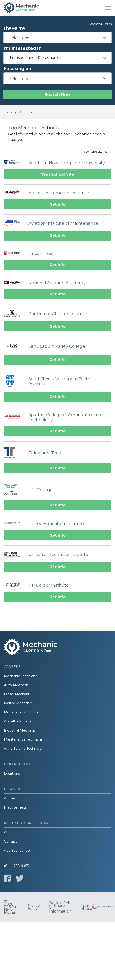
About (9, 832)
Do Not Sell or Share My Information (60, 907)
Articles (10, 798)
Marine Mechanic (18, 703)
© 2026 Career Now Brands (10, 907)
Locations (12, 773)
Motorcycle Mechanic (22, 712)
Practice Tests (15, 807)
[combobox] (57, 38)
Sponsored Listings (96, 152)
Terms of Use (86, 907)
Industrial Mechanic (20, 730)
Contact (10, 841)
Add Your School (17, 850)
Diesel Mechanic (17, 694)
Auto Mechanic (16, 685)
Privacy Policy (33, 907)
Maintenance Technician (24, 739)
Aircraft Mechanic (18, 721)
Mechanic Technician (21, 676)
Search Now (57, 95)
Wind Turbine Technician (24, 749)
